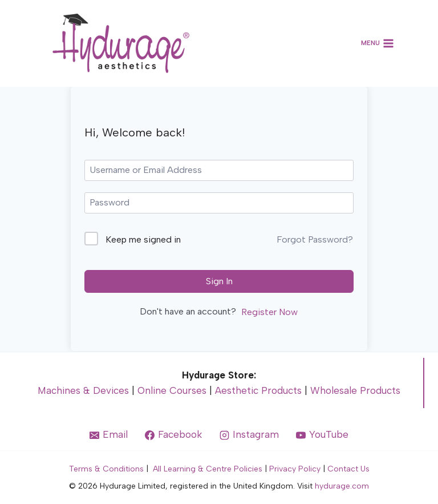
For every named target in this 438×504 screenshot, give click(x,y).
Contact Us (348, 469)
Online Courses (172, 390)
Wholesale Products (355, 390)
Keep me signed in (143, 239)
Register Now (269, 312)
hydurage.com (342, 486)
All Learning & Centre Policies (208, 469)
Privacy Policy (295, 469)
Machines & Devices (83, 390)
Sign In (219, 281)
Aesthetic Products (258, 390)
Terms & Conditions (106, 469)
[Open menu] (378, 44)
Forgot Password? (315, 239)
